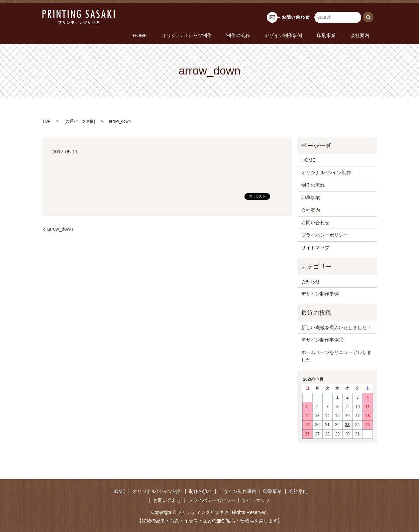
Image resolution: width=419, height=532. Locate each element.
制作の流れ (267, 35)
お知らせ (311, 281)
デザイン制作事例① (322, 340)
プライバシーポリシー (325, 235)
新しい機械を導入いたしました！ (336, 327)
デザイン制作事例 (304, 35)
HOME (186, 35)
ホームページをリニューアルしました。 (336, 356)
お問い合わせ (315, 222)
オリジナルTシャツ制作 (224, 35)
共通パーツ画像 (80, 121)
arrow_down (60, 229)
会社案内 (364, 35)
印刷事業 (339, 35)
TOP (46, 121)
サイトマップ (315, 247)
